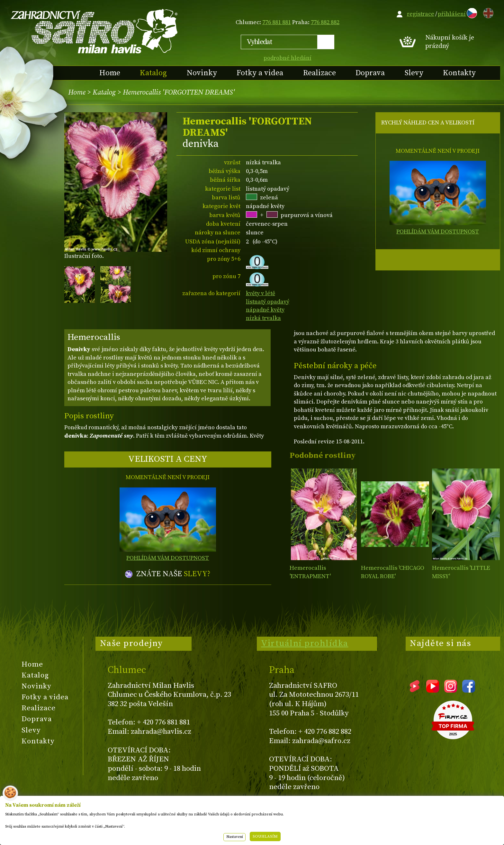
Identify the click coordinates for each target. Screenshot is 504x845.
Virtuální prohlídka (305, 643)
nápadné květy (265, 310)
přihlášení (452, 14)
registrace (421, 14)
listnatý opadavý (268, 302)
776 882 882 (325, 22)
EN (487, 12)
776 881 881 (277, 22)
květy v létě (261, 293)
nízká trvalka (263, 318)
